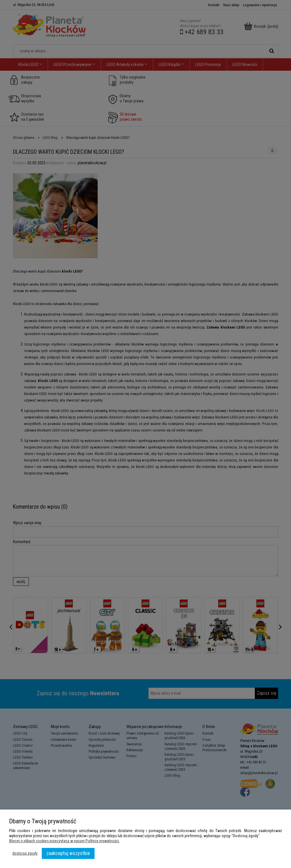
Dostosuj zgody (25, 853)
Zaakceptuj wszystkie (68, 853)
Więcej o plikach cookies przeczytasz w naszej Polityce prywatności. (64, 841)
